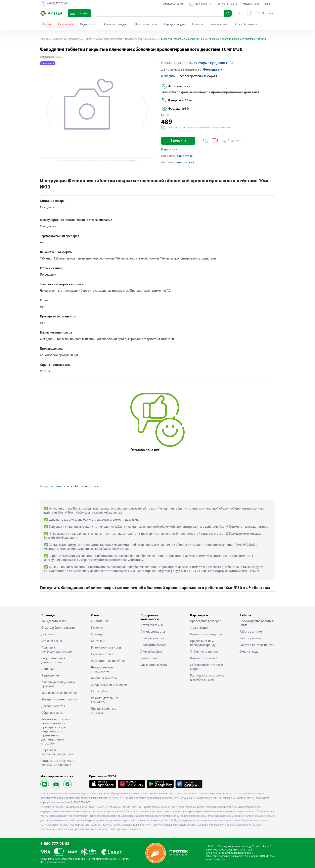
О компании (100, 621)
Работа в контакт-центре (257, 645)
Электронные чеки (154, 665)
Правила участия (152, 638)
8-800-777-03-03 (55, 844)
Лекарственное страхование (102, 670)
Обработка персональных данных (57, 752)
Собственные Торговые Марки (206, 667)
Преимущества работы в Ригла (257, 623)
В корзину (178, 141)
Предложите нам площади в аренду (203, 643)
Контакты (98, 641)
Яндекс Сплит (88, 24)
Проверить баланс (153, 645)
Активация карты (153, 632)
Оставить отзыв (102, 654)
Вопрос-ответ (150, 658)
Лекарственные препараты (69, 39)
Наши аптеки (251, 4)
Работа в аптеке (251, 632)
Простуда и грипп (146, 24)
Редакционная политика (108, 661)
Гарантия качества (104, 678)
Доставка (48, 634)
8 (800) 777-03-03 (81, 803)
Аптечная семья (152, 625)
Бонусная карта (227, 4)
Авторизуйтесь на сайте (55, 486)
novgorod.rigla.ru (167, 794)
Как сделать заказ (54, 621)
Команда (97, 634)
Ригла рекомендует (116, 24)
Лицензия (48, 669)
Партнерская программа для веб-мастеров (207, 678)
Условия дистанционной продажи (58, 684)
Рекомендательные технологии (105, 700)
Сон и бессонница (246, 24)
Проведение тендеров (206, 621)
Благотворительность (106, 648)
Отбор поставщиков (204, 652)
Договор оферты (53, 706)
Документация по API (205, 658)
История (97, 628)
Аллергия (198, 24)
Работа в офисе (250, 638)
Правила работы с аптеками (104, 711)
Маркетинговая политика (59, 693)
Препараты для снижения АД (151, 39)
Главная (45, 39)
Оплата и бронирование (58, 628)
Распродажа (65, 24)
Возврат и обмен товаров (59, 700)
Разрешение (50, 676)
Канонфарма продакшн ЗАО (212, 63)
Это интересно (52, 641)
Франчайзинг (199, 628)
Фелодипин (213, 70)
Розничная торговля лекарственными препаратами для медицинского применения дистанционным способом (56, 732)
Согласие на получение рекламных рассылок (58, 763)
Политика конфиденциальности (57, 650)
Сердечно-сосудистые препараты (110, 39)
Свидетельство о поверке (109, 685)
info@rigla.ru (221, 859)
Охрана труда (249, 652)
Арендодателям (173, 4)
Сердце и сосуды (174, 24)
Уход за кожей (219, 24)
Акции (47, 24)
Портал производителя (206, 634)
